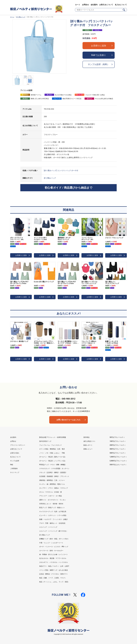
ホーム (12, 17)
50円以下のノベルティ (117, 437)
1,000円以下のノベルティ (118, 457)
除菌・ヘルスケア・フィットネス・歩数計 (54, 519)
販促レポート (88, 445)
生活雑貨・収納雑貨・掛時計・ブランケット (54, 476)
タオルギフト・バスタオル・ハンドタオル (54, 562)
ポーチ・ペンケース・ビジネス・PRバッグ (54, 547)
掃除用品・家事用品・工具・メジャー (52, 480)
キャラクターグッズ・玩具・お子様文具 (53, 512)
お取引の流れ (15, 453)
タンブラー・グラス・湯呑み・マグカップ (54, 488)
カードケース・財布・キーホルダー (51, 551)
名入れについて (121, 5)
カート (78, 5)
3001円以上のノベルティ (118, 465)
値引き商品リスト (89, 441)
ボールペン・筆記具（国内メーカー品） (53, 457)
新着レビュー (88, 449)
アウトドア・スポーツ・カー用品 (51, 496)
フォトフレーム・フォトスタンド (51, 445)
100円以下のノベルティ (118, 441)
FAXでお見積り (99, 55)
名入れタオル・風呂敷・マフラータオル (53, 558)
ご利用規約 (14, 468)
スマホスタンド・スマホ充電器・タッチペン (54, 468)
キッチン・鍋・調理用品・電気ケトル (52, 484)
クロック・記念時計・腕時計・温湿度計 (53, 472)
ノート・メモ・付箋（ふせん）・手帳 (52, 453)
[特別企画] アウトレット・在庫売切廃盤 (53, 437)
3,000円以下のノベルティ (118, 461)
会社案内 (94, 5)
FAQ (12, 465)
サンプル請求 (15, 461)
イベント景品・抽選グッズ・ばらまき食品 (54, 570)
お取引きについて (106, 5)
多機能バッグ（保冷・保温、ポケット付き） (54, 539)
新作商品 (86, 437)
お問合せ (85, 5)
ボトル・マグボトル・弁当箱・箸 (51, 492)
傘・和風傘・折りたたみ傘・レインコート (54, 554)
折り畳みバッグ (21, 17)
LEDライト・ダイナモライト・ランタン (53, 500)
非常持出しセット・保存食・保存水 (51, 504)
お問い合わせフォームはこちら (68, 420)
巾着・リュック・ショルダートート (51, 543)
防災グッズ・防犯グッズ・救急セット (52, 508)
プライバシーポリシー (18, 445)
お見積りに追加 (99, 46)
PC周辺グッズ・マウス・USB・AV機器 (52, 465)
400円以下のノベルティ (118, 449)
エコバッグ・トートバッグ (48, 527)
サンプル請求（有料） (99, 64)
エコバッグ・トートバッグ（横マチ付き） (54, 531)
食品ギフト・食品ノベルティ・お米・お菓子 (54, 566)
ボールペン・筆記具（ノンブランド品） (53, 461)
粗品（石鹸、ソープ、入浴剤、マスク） (53, 578)
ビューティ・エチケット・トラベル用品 (53, 515)
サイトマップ (15, 472)
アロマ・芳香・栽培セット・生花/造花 (52, 523)
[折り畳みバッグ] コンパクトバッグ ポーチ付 (61, 171)
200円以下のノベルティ (118, 445)
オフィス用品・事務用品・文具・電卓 (52, 449)
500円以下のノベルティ (118, 453)
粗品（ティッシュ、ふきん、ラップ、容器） (54, 582)
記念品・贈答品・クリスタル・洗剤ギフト (54, 574)
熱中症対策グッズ (45, 441)
